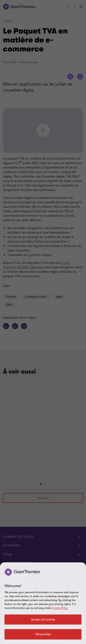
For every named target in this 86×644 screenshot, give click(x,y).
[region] (43, 603)
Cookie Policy (60, 608)
